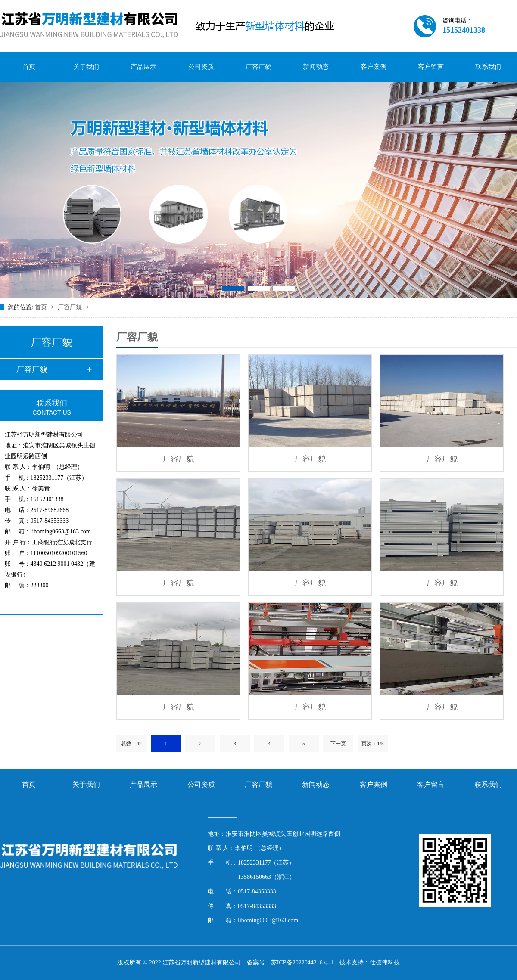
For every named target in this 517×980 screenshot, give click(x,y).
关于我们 (86, 67)
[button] (233, 288)
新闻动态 (316, 67)
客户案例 (374, 67)
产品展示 (143, 67)
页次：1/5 (372, 744)
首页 (29, 67)
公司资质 (201, 67)
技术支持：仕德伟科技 (370, 963)
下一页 (338, 744)
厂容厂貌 (258, 67)
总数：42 (131, 744)
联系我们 (488, 67)
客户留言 (431, 67)
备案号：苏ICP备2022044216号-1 (290, 963)
